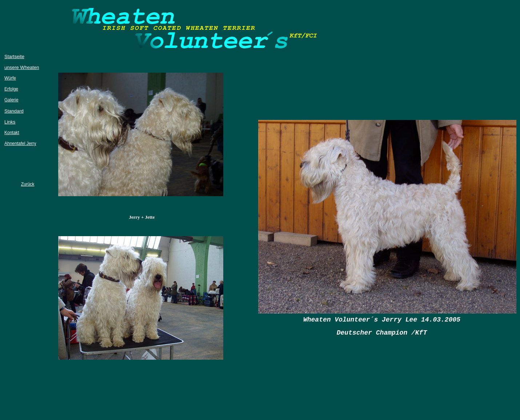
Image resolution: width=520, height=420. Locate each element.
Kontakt (12, 133)
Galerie (11, 100)
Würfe (10, 78)
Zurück (28, 184)
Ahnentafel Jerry (20, 144)
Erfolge (11, 89)
